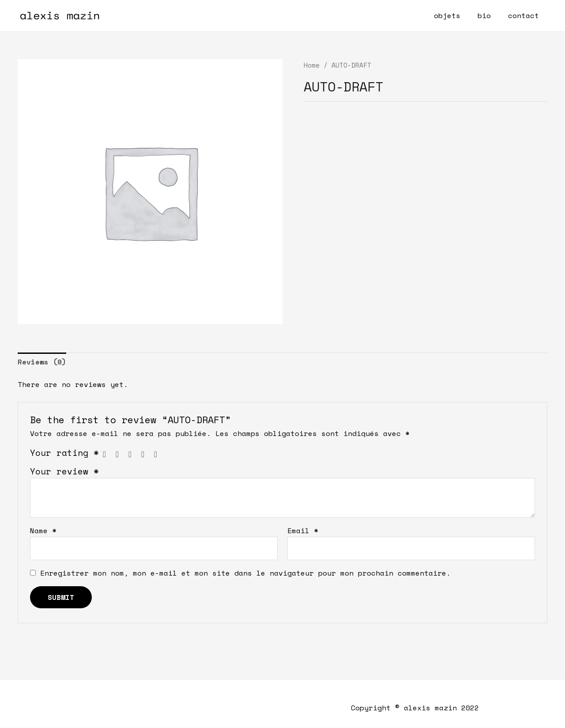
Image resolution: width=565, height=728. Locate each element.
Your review (64, 471)
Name (43, 531)
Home (312, 65)
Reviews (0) (42, 362)
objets (455, 15)
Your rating (64, 453)
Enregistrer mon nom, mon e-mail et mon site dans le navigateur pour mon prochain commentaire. (245, 573)
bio (489, 15)
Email (303, 531)
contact (525, 15)
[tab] (42, 362)
